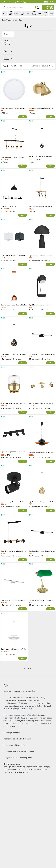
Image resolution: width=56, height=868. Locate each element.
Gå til (23, 215)
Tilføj (23, 117)
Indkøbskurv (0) (48, 7)
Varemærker (12, 20)
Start (4, 20)
